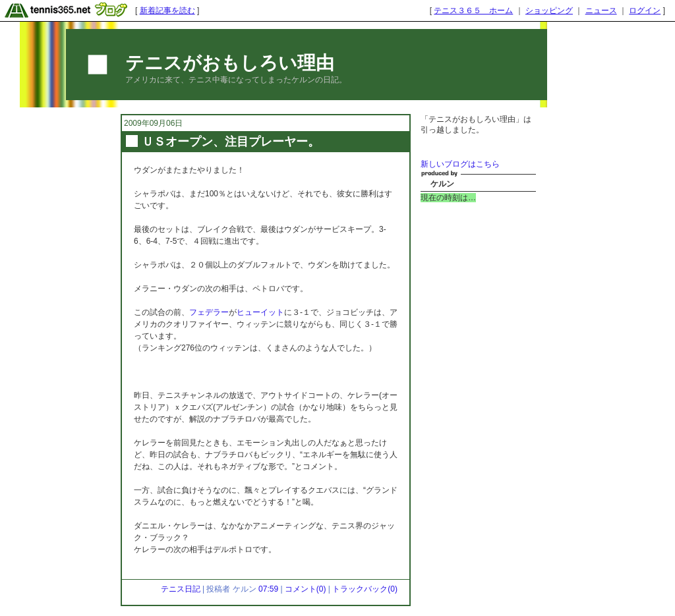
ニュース (601, 11)
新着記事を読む (167, 11)
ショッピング (549, 11)
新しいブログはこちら (460, 164)
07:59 (268, 589)
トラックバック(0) (365, 589)
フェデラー (209, 312)
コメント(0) (306, 589)
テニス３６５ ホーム (473, 11)
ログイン (645, 11)
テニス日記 (181, 589)
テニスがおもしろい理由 (230, 63)
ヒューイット (260, 312)
